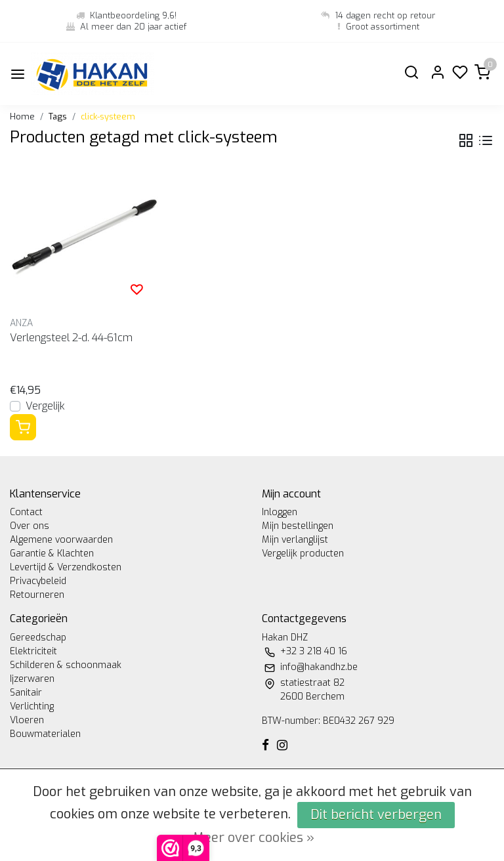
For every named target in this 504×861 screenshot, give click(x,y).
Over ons (30, 526)
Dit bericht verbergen (376, 815)
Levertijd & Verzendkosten (66, 567)
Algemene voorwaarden (61, 540)
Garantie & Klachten (52, 554)
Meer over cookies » (254, 838)
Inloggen (280, 512)
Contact (26, 512)
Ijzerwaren (32, 679)
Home (22, 116)
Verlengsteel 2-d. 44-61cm (71, 338)
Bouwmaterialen (45, 734)
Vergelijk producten (303, 554)
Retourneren (37, 595)
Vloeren (27, 720)
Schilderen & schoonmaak (66, 665)
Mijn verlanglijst (295, 540)
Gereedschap (38, 638)
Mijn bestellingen (298, 526)
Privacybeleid (38, 581)
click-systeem (108, 116)
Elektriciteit (33, 651)
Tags (58, 116)
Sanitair (26, 693)
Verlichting (32, 706)
